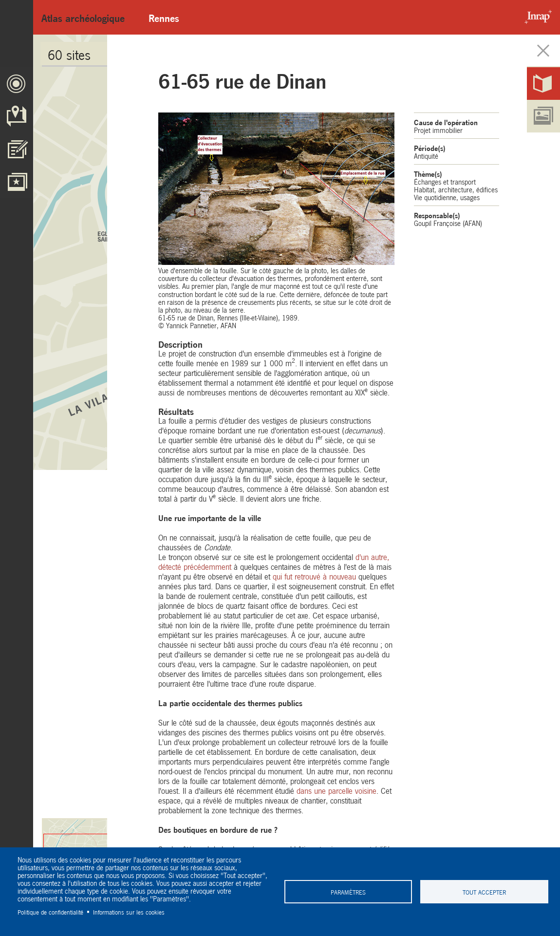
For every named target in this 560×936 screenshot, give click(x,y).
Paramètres (348, 892)
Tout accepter (484, 892)
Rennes (164, 17)
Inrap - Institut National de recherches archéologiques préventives (536, 17)
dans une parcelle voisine (336, 790)
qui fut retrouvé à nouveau (314, 576)
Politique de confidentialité (50, 912)
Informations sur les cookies (129, 912)
